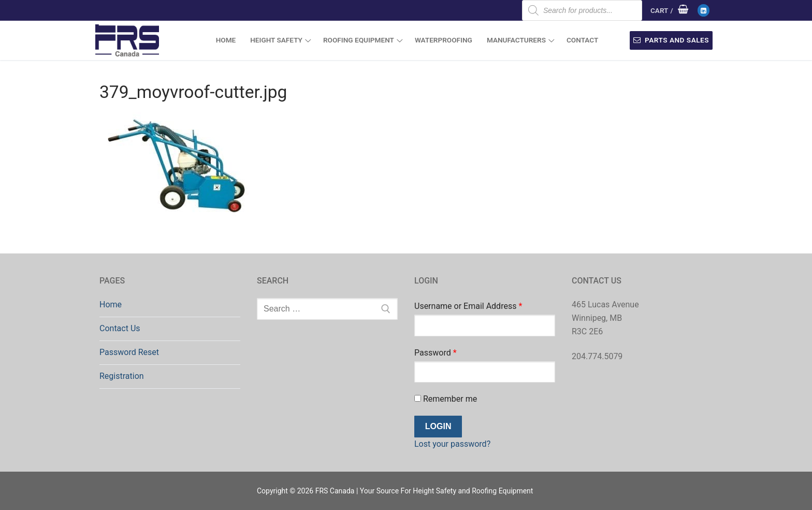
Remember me (446, 399)
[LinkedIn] (704, 10)
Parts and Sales (671, 40)
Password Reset (129, 352)
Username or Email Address (468, 306)
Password (436, 353)
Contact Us (120, 328)
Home (111, 304)
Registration (122, 376)
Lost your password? (452, 444)
